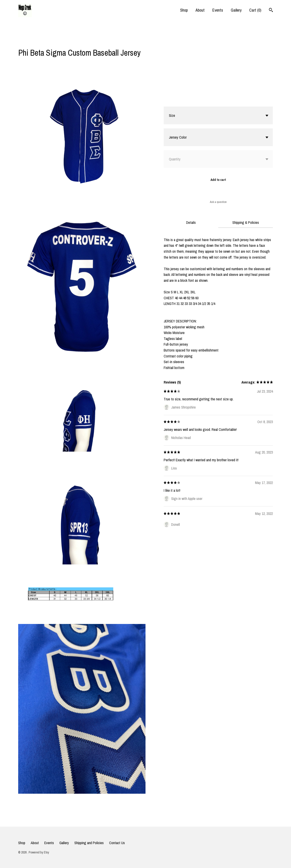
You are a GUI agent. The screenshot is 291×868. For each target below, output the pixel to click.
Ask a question (218, 202)
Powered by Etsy (39, 852)
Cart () (255, 10)
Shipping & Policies (246, 222)
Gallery (236, 10)
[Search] (271, 11)
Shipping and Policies (89, 843)
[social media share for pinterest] (38, 41)
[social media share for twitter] (30, 41)
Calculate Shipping (177, 101)
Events (218, 10)
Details (191, 222)
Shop (184, 10)
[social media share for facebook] (20, 41)
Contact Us (117, 843)
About (200, 10)
